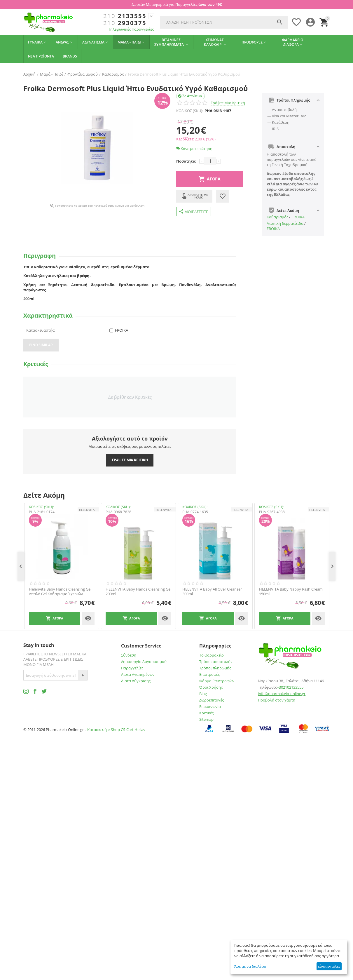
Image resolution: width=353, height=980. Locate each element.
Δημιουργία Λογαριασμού (144, 662)
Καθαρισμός (277, 217)
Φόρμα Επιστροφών (217, 681)
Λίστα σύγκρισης (136, 681)
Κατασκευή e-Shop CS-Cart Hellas (116, 730)
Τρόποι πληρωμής (215, 668)
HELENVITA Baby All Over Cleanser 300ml (212, 592)
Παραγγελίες (132, 668)
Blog (203, 694)
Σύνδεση (129, 655)
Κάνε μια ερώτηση (194, 149)
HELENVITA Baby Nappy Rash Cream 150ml (291, 592)
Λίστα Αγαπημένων (138, 674)
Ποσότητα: (186, 161)
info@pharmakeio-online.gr (282, 694)
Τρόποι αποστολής (216, 662)
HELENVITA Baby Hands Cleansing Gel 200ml (138, 592)
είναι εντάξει (329, 966)
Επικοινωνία (210, 706)
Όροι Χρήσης (211, 687)
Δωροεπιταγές (212, 700)
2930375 (125, 23)
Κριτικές (206, 713)
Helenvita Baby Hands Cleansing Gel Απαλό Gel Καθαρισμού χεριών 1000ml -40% (60, 592)
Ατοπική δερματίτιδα (285, 223)
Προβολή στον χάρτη (277, 700)
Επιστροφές (209, 674)
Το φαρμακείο (212, 655)
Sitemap (206, 719)
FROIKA (298, 217)
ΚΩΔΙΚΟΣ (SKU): (190, 111)
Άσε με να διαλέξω (250, 966)
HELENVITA (87, 510)
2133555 (125, 16)
